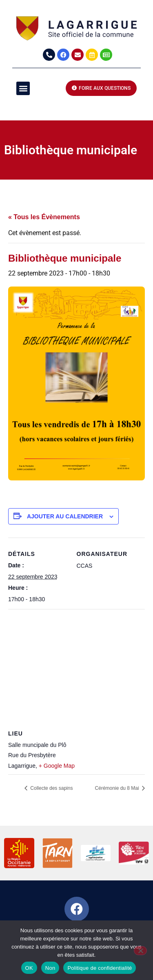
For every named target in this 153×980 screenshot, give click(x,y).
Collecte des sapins (51, 788)
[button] (23, 88)
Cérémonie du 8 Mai (118, 788)
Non (50, 968)
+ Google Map (57, 766)
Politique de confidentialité (100, 968)
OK (29, 968)
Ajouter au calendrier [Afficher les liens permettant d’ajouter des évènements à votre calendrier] (65, 516)
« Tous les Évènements (44, 217)
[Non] (140, 951)
